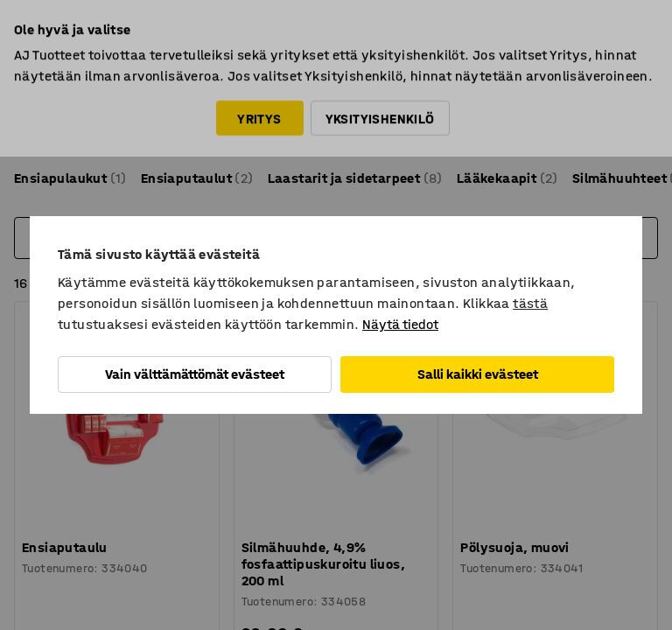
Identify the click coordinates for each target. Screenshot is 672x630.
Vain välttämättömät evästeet (195, 374)
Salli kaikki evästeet (478, 374)
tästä (530, 303)
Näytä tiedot (400, 324)
